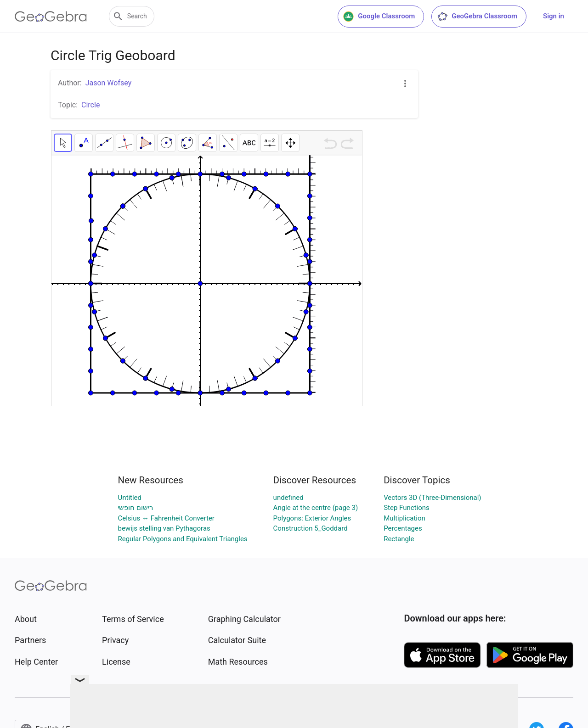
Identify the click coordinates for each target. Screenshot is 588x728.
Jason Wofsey (109, 83)
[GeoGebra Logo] (51, 17)
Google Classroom (379, 17)
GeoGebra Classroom (477, 17)
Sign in (554, 16)
